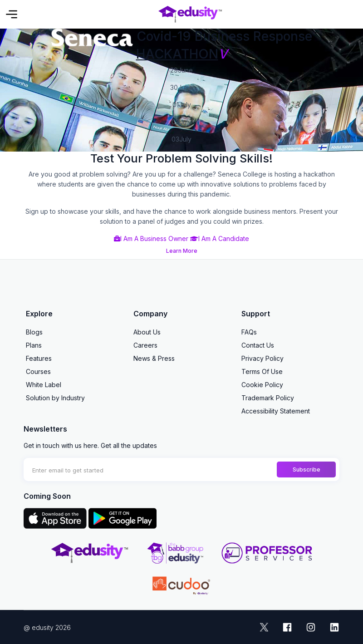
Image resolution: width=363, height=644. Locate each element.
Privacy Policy (262, 358)
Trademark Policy (268, 398)
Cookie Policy (262, 385)
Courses (38, 371)
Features (39, 358)
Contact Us (258, 345)
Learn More (182, 251)
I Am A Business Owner (151, 238)
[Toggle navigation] (12, 14)
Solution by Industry (55, 398)
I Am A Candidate (220, 238)
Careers (145, 345)
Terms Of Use (262, 371)
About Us (147, 332)
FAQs (249, 332)
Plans (34, 345)
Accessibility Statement (276, 411)
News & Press (154, 358)
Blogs (34, 332)
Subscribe (307, 469)
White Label (44, 385)
